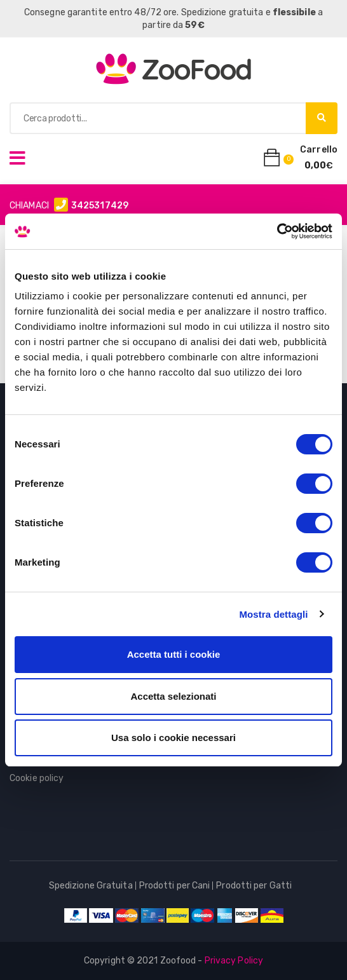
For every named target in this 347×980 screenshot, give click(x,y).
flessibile (294, 12)
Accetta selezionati (173, 696)
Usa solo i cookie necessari (173, 738)
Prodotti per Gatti (254, 886)
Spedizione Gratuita (91, 886)
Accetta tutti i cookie (174, 654)
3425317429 (100, 206)
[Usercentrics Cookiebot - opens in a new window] (277, 231)
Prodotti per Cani (175, 886)
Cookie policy (37, 778)
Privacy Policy (234, 961)
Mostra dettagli (273, 614)
